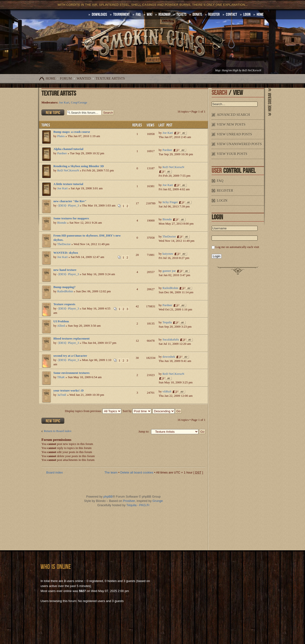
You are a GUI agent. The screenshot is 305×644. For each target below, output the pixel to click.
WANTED (84, 79)
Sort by (137, 411)
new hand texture (65, 270)
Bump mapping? (64, 287)
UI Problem (61, 321)
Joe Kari (64, 102)
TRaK (61, 377)
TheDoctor (64, 244)
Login (247, 15)
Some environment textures (71, 373)
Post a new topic (53, 112)
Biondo (62, 223)
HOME (260, 15)
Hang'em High (230, 70)
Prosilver (129, 501)
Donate (197, 15)
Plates (61, 136)
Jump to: (144, 431)
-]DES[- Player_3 (68, 205)
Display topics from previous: (93, 411)
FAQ (138, 15)
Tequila (167, 322)
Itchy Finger (170, 202)
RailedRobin (65, 291)
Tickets (181, 15)
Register (214, 15)
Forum (66, 79)
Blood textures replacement (71, 338)
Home (51, 79)
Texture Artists (110, 79)
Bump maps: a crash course (72, 132)
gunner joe (169, 271)
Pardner (62, 153)
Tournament (121, 15)
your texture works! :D (69, 390)
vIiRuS (167, 391)
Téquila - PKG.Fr (138, 505)
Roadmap (164, 15)
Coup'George (79, 102)
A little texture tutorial (68, 184)
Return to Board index (58, 431)
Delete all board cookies (137, 472)
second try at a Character (70, 356)
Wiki (150, 15)
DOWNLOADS (99, 15)
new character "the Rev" (70, 201)
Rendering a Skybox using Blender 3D (79, 166)
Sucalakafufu (171, 339)
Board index (54, 472)
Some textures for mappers (71, 218)
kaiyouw (168, 254)
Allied (61, 326)
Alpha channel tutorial (68, 149)
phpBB (108, 497)
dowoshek (169, 357)
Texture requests (64, 304)
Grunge (158, 501)
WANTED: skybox (66, 253)
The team (111, 472)
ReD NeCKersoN (252, 70)
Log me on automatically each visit (237, 247)
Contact (231, 15)
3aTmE (62, 395)
